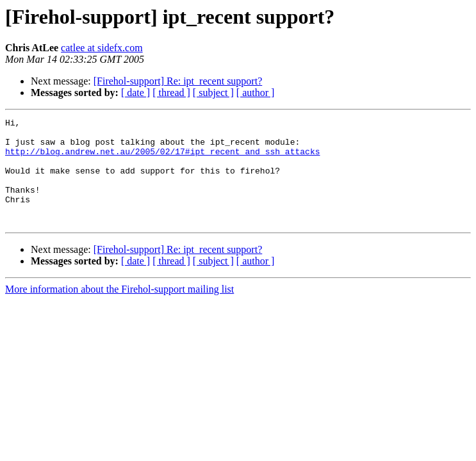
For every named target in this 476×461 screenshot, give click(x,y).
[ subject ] (213, 93)
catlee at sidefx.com (102, 48)
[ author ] (256, 93)
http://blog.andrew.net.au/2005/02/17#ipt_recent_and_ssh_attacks (162, 159)
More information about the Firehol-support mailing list (119, 310)
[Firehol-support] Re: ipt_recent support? (178, 81)
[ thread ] (171, 93)
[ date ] (135, 93)
